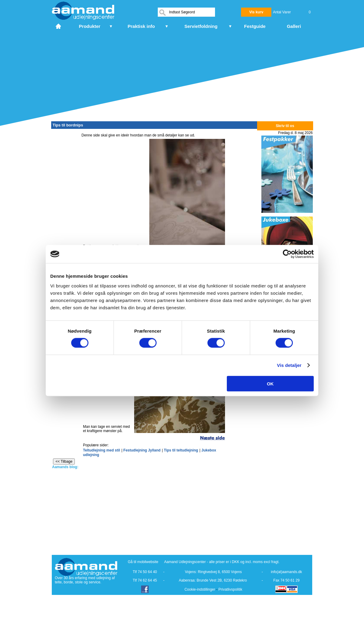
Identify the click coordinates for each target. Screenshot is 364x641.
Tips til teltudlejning (181, 450)
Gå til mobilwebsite (143, 562)
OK (270, 383)
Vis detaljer (289, 365)
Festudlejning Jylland (142, 450)
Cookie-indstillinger (200, 589)
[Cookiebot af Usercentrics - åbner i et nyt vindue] (287, 254)
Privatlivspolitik (230, 589)
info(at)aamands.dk (287, 572)
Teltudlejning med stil (101, 450)
